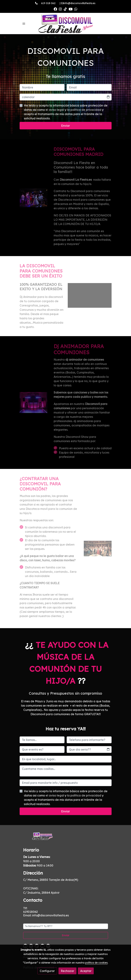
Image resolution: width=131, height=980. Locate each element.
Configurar (47, 971)
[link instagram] (60, 9)
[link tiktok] (65, 9)
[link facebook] (55, 9)
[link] (66, 23)
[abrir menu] (24, 24)
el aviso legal (55, 110)
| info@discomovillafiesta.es (76, 3)
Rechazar (67, 971)
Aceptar (86, 971)
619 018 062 (48, 3)
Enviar (65, 126)
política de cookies (96, 963)
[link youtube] (71, 9)
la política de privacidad (84, 110)
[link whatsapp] (76, 9)
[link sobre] (66, 838)
